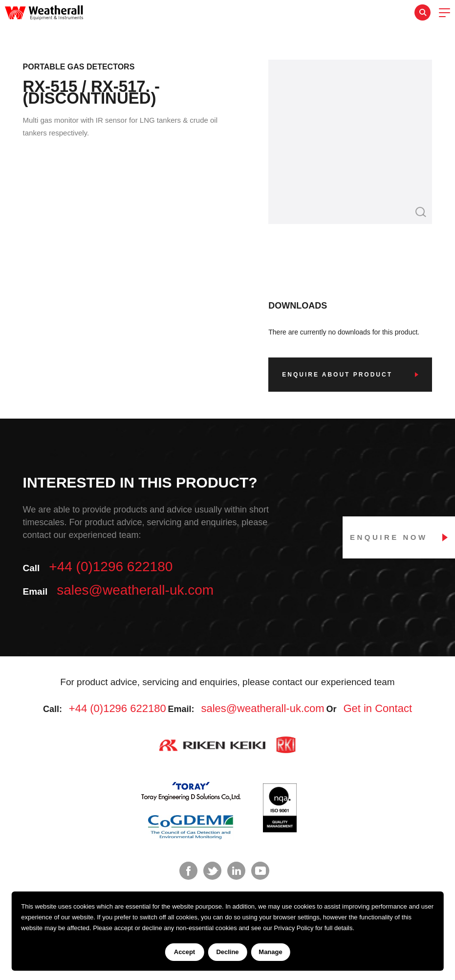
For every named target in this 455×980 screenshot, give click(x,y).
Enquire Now (389, 537)
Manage (270, 952)
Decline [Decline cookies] (227, 952)
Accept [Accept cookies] (184, 952)
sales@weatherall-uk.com (135, 590)
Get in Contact (378, 708)
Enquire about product (337, 375)
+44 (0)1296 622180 (111, 567)
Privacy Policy (294, 928)
